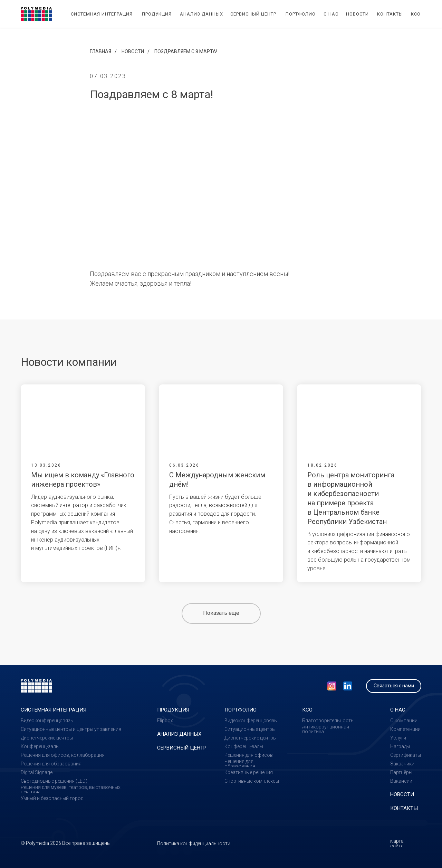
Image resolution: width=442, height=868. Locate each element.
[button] (394, 686)
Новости (133, 51)
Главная (100, 51)
